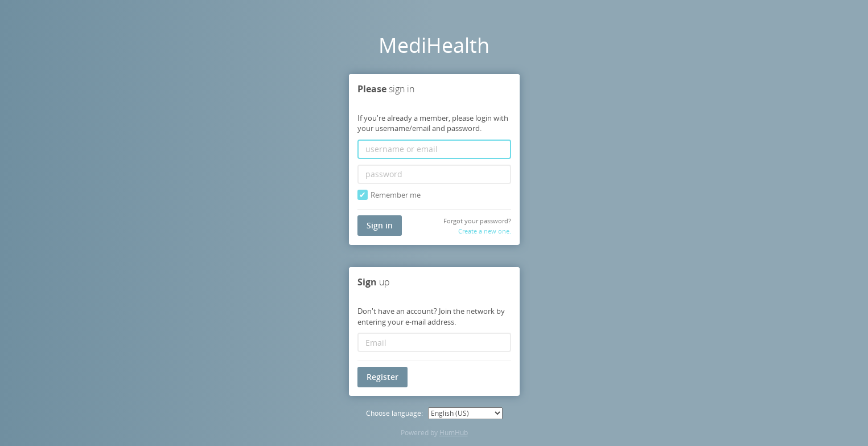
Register (382, 377)
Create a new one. (485, 231)
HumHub (454, 433)
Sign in (380, 225)
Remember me (389, 195)
